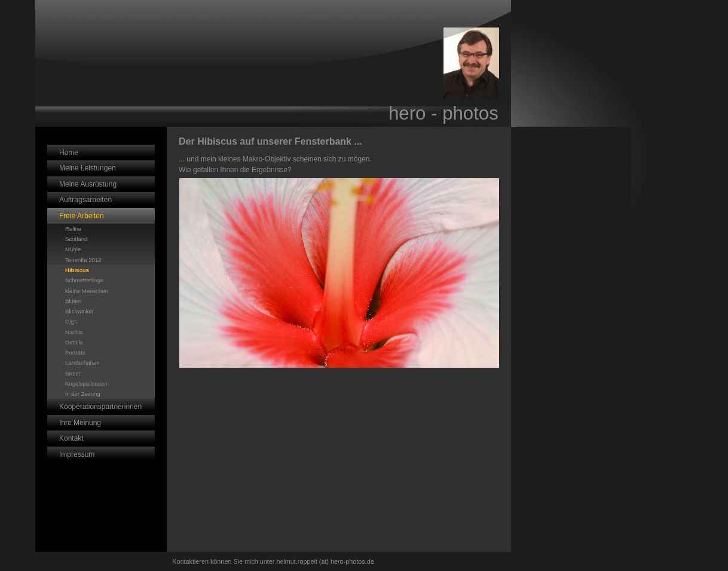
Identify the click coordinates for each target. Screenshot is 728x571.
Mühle (73, 249)
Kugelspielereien (86, 384)
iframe (571, 213)
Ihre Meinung (80, 423)
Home (69, 152)
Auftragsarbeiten (85, 200)
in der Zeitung (83, 394)
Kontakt (71, 438)
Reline (73, 229)
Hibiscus (77, 270)
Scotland (76, 239)
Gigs (71, 321)
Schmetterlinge (84, 280)
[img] (273, 63)
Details (74, 342)
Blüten (73, 301)
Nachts (74, 332)
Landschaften (82, 363)
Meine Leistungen (88, 168)
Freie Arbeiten (82, 216)
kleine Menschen (87, 291)
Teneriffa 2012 (83, 260)
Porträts (75, 352)
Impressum (77, 454)
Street (73, 373)
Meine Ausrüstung (88, 184)
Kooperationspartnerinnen (100, 407)
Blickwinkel (79, 311)
